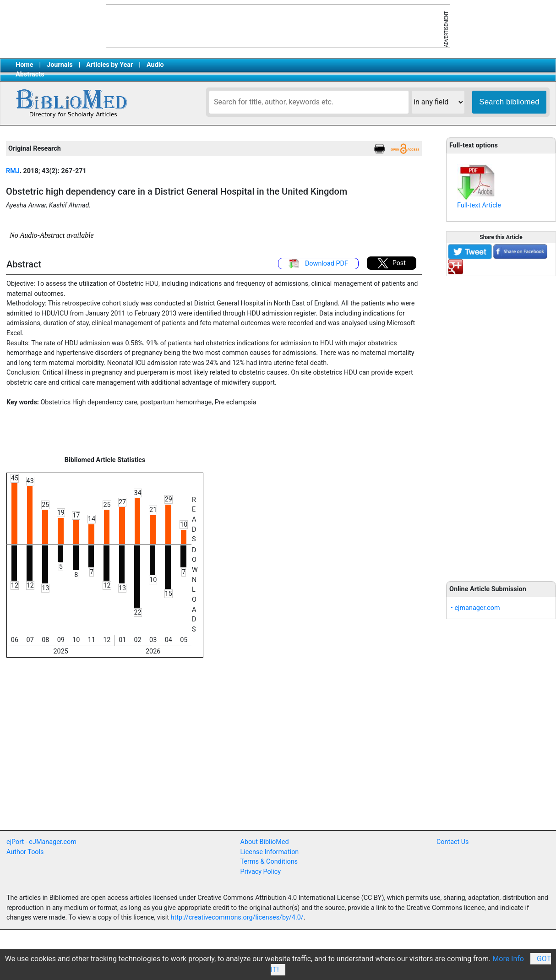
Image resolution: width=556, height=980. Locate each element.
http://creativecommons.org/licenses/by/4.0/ (237, 917)
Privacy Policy (261, 872)
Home (25, 65)
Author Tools (25, 852)
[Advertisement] (501, 424)
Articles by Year (109, 65)
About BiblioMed (265, 842)
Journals (60, 65)
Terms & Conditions (269, 862)
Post (392, 263)
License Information (270, 852)
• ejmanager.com (475, 608)
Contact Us (453, 842)
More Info (508, 959)
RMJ (13, 171)
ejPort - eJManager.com (41, 842)
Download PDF (318, 264)
